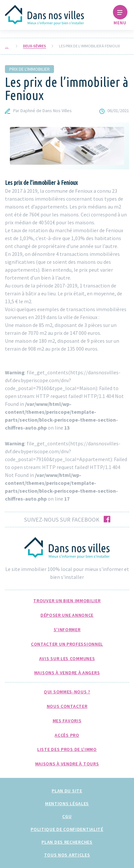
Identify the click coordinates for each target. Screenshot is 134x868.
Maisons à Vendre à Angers (67, 673)
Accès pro (67, 735)
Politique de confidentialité (67, 829)
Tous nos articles (67, 855)
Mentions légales (67, 804)
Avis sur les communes (67, 658)
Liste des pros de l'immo (67, 749)
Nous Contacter (67, 706)
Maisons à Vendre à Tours (67, 764)
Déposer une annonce (67, 615)
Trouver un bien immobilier (67, 601)
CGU (67, 816)
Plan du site (67, 791)
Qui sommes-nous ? (67, 692)
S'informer (67, 630)
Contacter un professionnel (67, 644)
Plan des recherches (67, 842)
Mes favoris (67, 721)
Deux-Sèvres (35, 46)
